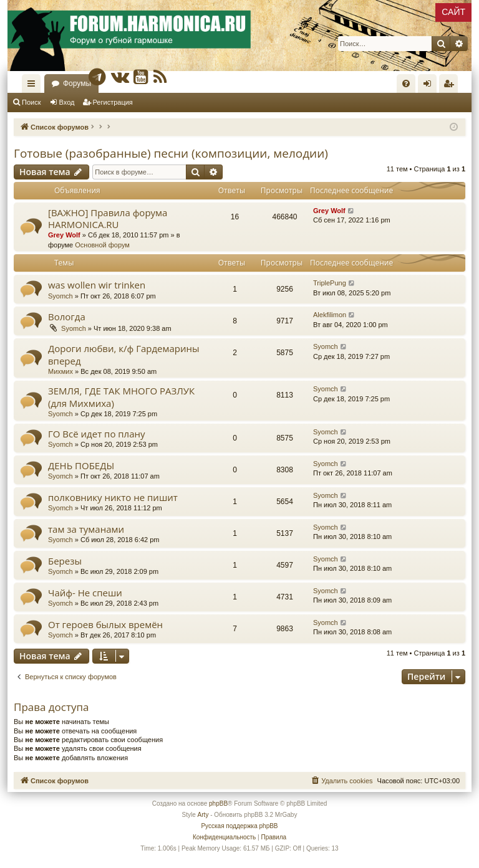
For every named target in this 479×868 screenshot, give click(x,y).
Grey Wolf (64, 235)
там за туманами (86, 529)
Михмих (60, 371)
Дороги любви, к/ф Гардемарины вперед (124, 354)
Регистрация (113, 102)
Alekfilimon (330, 315)
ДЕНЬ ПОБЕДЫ (81, 465)
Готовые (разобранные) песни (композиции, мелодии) (171, 153)
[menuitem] (406, 83)
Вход (67, 102)
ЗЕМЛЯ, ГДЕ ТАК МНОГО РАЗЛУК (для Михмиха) (121, 397)
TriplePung (330, 283)
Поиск (31, 102)
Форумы (77, 83)
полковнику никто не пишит (113, 497)
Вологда (67, 317)
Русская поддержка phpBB (239, 826)
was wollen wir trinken (97, 285)
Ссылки (34, 86)
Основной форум (102, 245)
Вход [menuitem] (430, 86)
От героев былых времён (105, 624)
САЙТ (453, 12)
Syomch (60, 296)
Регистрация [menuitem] (451, 86)
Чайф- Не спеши (85, 593)
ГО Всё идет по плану (97, 434)
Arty (203, 815)
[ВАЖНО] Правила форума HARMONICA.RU (108, 218)
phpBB (218, 804)
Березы (65, 561)
